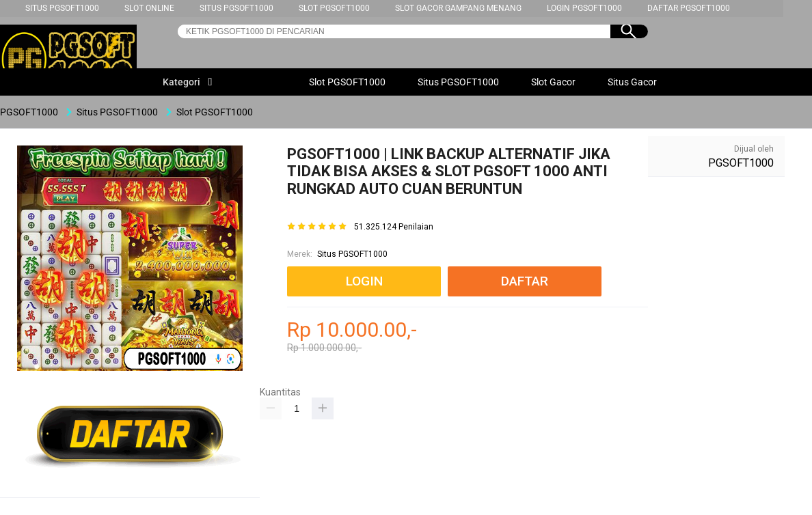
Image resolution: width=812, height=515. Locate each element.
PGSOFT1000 (741, 163)
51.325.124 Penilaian (394, 227)
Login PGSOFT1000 (584, 8)
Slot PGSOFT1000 (334, 8)
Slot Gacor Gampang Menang (458, 8)
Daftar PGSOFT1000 (689, 8)
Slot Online (149, 8)
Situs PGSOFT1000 (62, 8)
